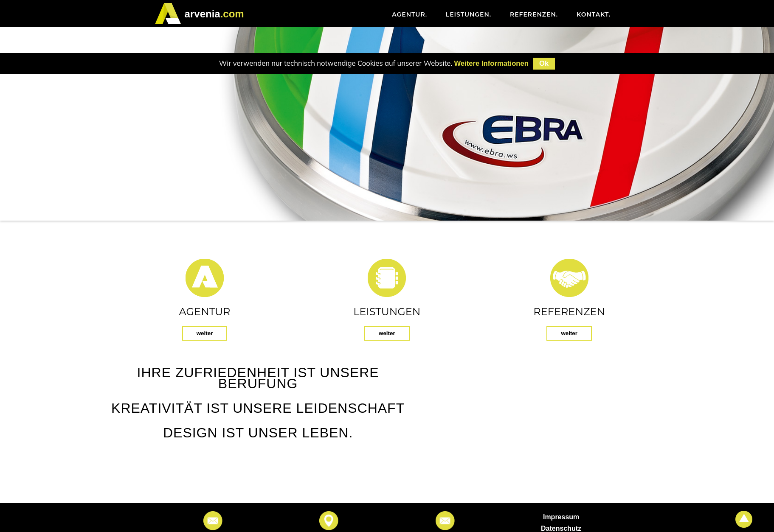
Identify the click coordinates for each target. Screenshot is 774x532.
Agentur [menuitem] (410, 14)
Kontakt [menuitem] (594, 14)
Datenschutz (561, 528)
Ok (544, 63)
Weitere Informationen (491, 63)
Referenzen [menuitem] (534, 14)
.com (214, 14)
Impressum (561, 517)
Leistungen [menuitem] (469, 14)
